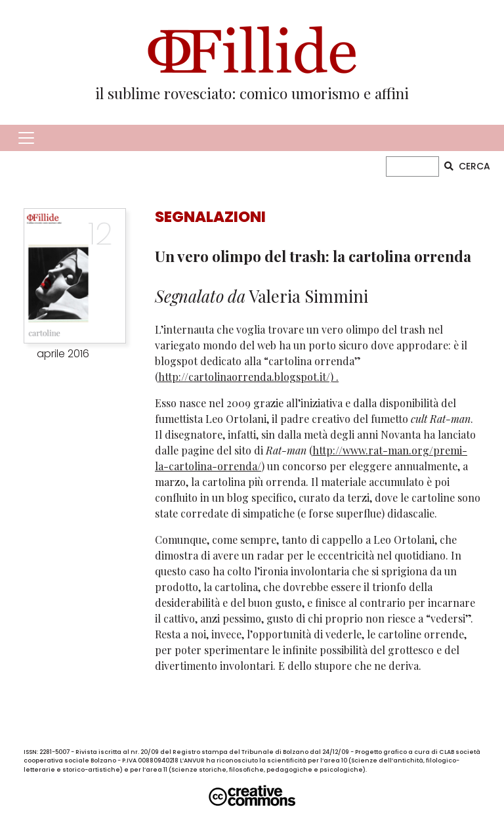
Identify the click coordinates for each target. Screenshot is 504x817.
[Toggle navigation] (26, 138)
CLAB (447, 752)
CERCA (467, 166)
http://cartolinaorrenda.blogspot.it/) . (248, 377)
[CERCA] (412, 166)
